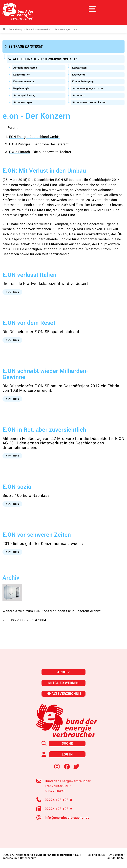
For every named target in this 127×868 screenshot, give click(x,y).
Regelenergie (21, 88)
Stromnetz (79, 95)
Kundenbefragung (83, 81)
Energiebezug (14, 29)
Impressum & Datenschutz (19, 858)
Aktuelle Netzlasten (25, 68)
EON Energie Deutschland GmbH (34, 137)
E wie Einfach (20, 152)
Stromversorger (61, 29)
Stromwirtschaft (42, 29)
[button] (24, 46)
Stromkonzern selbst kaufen (89, 102)
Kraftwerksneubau (24, 81)
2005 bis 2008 (14, 620)
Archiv (63, 672)
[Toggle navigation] (118, 9)
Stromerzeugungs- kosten (88, 88)
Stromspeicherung (24, 95)
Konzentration (22, 75)
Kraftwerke (79, 75)
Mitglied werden (63, 683)
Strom (28, 29)
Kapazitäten (79, 68)
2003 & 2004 (36, 620)
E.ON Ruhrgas (20, 144)
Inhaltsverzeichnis (63, 694)
